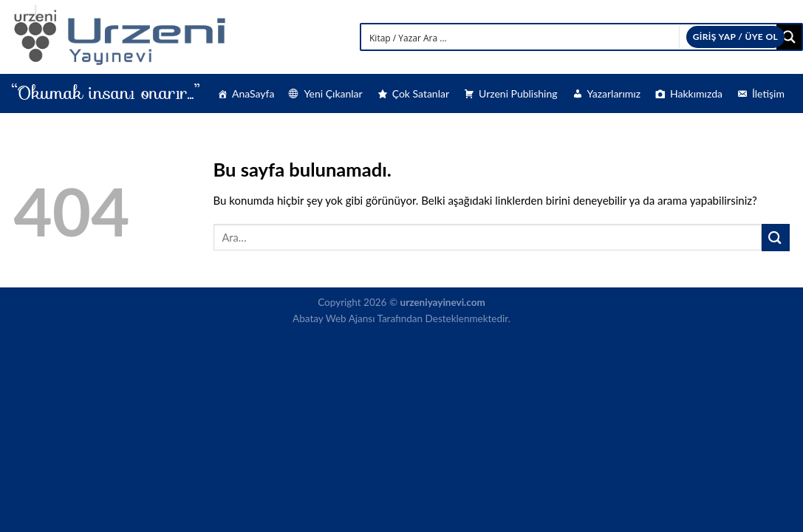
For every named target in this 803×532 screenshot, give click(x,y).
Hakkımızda (696, 93)
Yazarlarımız (614, 93)
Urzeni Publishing (518, 93)
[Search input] (570, 37)
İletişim (768, 93)
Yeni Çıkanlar (333, 93)
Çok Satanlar (421, 93)
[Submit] (776, 238)
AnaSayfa (253, 93)
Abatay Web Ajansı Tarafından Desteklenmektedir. (401, 318)
